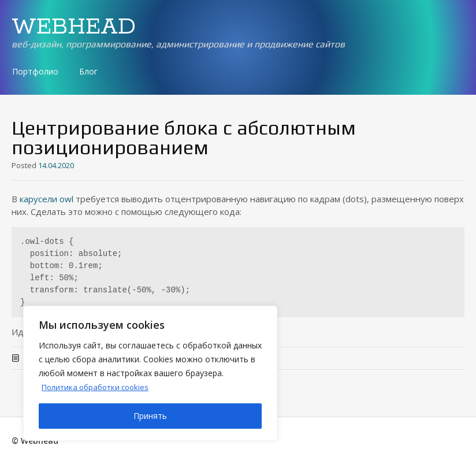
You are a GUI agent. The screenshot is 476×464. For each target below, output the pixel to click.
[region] (150, 373)
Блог (88, 71)
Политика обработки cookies (99, 387)
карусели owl (47, 199)
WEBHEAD (74, 27)
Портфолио (35, 71)
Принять (150, 416)
